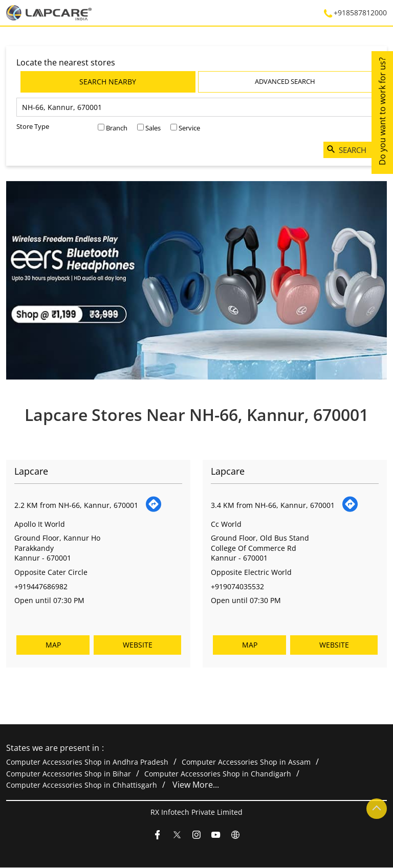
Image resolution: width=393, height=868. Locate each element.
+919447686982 (41, 586)
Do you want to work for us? (382, 111)
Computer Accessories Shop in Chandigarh (218, 774)
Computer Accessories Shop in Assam (246, 762)
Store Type (33, 126)
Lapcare (31, 471)
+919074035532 (237, 586)
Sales (153, 128)
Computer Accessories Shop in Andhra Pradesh (87, 762)
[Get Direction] (154, 510)
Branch (117, 128)
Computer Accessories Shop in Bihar (69, 774)
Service (189, 128)
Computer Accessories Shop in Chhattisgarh (82, 785)
